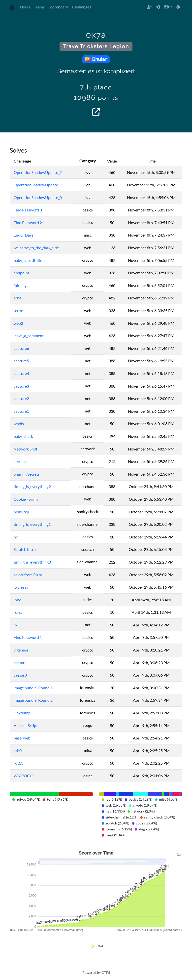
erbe (17, 298)
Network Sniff (25, 449)
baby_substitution (29, 260)
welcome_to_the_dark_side (36, 248)
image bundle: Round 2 (33, 700)
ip (15, 625)
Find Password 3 (28, 210)
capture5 (21, 361)
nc (16, 537)
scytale (20, 461)
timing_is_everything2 (32, 486)
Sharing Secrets (27, 474)
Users (25, 7)
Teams (39, 7)
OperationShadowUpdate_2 (38, 172)
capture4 (21, 373)
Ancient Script (26, 725)
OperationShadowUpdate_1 (38, 185)
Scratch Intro (25, 549)
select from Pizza (28, 575)
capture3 (21, 386)
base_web (22, 738)
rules (18, 612)
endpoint (21, 273)
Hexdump (22, 713)
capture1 (21, 411)
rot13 (18, 763)
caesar (19, 663)
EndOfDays (24, 235)
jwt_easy (21, 587)
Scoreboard (58, 7)
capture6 (21, 348)
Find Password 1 (28, 637)
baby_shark (23, 436)
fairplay (20, 285)
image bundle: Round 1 (33, 688)
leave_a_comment (29, 336)
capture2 (21, 398)
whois (19, 424)
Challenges (82, 7)
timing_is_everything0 (32, 562)
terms (19, 310)
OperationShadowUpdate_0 (38, 197)
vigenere (21, 650)
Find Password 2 (28, 223)
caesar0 (20, 675)
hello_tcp (21, 512)
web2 (18, 323)
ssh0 (18, 751)
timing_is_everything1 (32, 524)
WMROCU (23, 776)
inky (17, 600)
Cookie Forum (26, 499)
